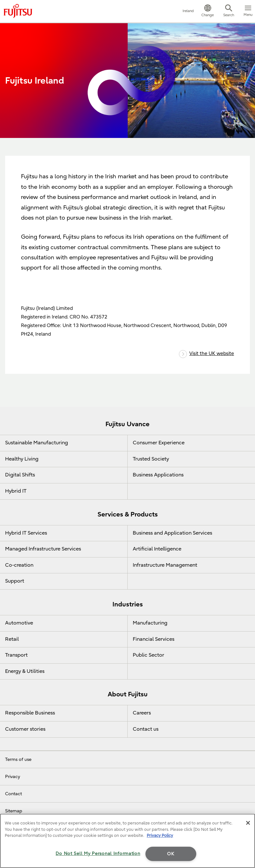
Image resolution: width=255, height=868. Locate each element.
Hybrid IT (16, 491)
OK (171, 854)
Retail (12, 639)
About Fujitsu (128, 694)
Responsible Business (30, 713)
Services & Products (128, 514)
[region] (127, 841)
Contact (13, 794)
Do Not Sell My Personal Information (98, 854)
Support (15, 581)
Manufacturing (150, 623)
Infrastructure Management (165, 565)
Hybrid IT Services (26, 533)
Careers (142, 713)
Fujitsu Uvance (127, 424)
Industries (128, 604)
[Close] (248, 823)
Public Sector (148, 655)
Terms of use (18, 759)
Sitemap (14, 811)
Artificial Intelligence (157, 549)
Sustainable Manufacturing (37, 443)
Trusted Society (151, 459)
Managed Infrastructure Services (43, 549)
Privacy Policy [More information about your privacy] (160, 835)
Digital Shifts (20, 475)
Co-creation (19, 565)
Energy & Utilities (25, 671)
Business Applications (158, 475)
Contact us (146, 729)
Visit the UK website (206, 353)
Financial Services (154, 639)
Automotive (19, 623)
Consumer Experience (159, 443)
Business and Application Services (172, 533)
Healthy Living (22, 459)
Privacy (13, 777)
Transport (16, 655)
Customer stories (25, 729)
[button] (208, 11)
